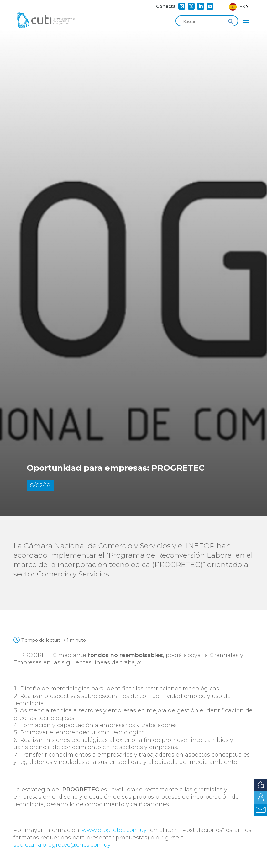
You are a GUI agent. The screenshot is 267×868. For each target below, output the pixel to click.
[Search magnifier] (231, 21)
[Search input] (204, 21)
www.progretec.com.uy (114, 830)
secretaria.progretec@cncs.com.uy (62, 845)
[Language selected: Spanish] (239, 6)
